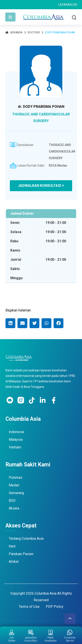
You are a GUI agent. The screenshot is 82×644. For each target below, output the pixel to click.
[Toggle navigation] (10, 17)
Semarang (16, 493)
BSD (12, 501)
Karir (12, 546)
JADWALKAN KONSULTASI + (41, 186)
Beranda (14, 32)
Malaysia (16, 440)
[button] (10, 323)
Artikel (14, 562)
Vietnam (15, 447)
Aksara (14, 508)
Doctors (34, 32)
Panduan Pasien (21, 554)
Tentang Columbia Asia (26, 539)
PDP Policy (55, 607)
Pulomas (16, 478)
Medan (14, 485)
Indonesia (16, 432)
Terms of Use (29, 607)
